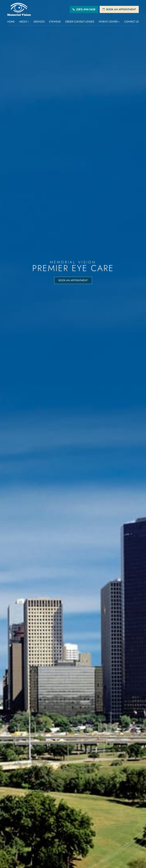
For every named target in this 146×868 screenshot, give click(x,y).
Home (11, 22)
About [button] (24, 22)
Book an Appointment (73, 281)
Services (39, 22)
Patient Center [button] (109, 22)
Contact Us (131, 22)
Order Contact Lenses (80, 22)
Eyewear (55, 22)
